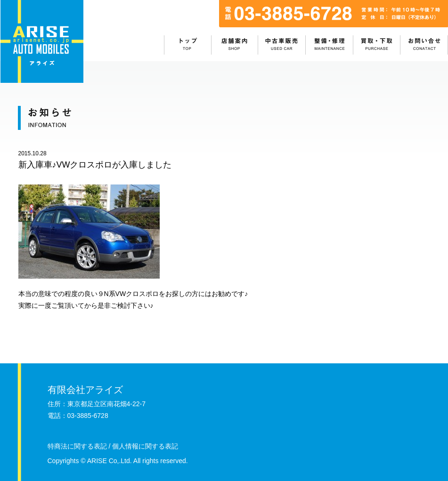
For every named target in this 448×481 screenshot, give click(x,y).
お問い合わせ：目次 (424, 45)
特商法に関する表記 (77, 446)
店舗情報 (235, 45)
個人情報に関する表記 (145, 446)
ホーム (188, 45)
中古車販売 (282, 45)
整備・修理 (330, 45)
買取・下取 (377, 45)
